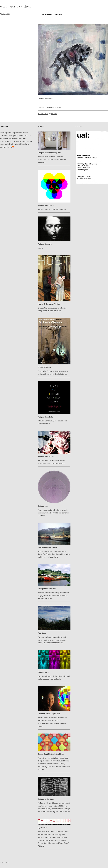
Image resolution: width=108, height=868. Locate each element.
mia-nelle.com (43, 114)
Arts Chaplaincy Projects (15, 6)
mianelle (54, 114)
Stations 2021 (6, 14)
